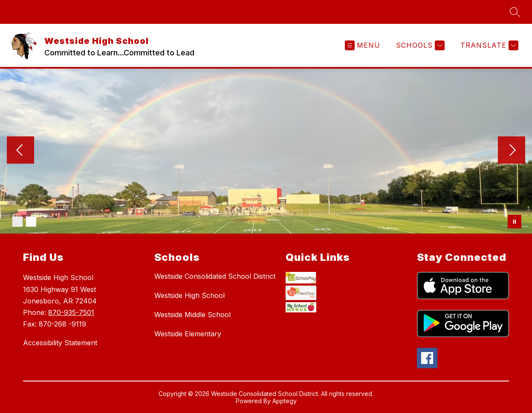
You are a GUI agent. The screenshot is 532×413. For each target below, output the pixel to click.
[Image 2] (31, 222)
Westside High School (189, 295)
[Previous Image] (20, 151)
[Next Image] (512, 151)
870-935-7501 (71, 312)
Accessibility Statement (60, 343)
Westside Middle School (192, 315)
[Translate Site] (488, 45)
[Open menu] (363, 45)
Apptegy (285, 402)
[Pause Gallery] (515, 222)
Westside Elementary (188, 334)
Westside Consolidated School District (215, 276)
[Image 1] (17, 222)
